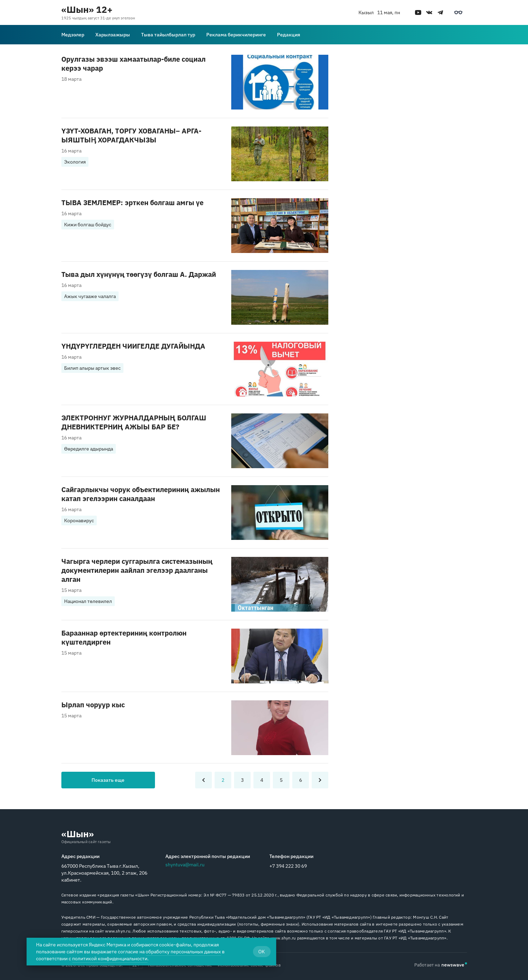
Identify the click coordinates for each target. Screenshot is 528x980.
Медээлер (73, 35)
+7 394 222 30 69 (288, 866)
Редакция (289, 35)
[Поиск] (463, 35)
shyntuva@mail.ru (185, 865)
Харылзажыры (113, 35)
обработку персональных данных (183, 952)
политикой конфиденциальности (110, 959)
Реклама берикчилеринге (236, 35)
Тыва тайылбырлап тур (168, 35)
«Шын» (78, 834)
